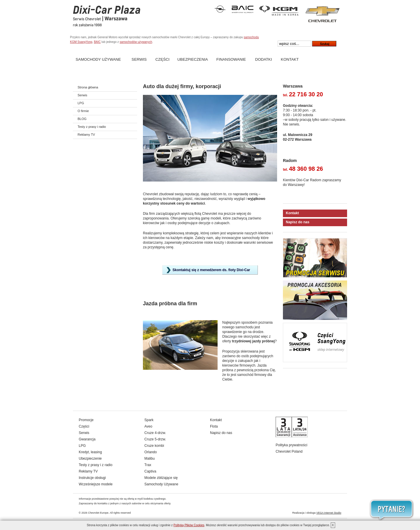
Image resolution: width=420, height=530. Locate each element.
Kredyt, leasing (90, 452)
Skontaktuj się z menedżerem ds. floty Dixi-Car (211, 270)
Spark (149, 420)
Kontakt (290, 59)
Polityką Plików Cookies (189, 525)
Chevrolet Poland (289, 451)
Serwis (139, 59)
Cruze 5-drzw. (155, 439)
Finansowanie (231, 59)
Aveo (148, 426)
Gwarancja (87, 439)
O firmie (83, 111)
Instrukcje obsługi (92, 478)
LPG (81, 103)
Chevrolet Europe (98, 513)
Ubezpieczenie (90, 458)
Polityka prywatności (292, 445)
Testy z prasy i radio (92, 127)
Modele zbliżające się (161, 478)
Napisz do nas (298, 222)
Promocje (86, 420)
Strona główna (88, 87)
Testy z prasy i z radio (96, 465)
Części (162, 59)
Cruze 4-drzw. (155, 433)
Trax (148, 465)
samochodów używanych (136, 42)
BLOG (82, 119)
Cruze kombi (154, 446)
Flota (214, 426)
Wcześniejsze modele (96, 484)
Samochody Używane (98, 59)
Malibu (149, 458)
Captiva (150, 471)
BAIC (97, 42)
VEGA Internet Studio (329, 513)
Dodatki (264, 59)
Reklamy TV (86, 135)
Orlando (151, 452)
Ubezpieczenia (193, 59)
